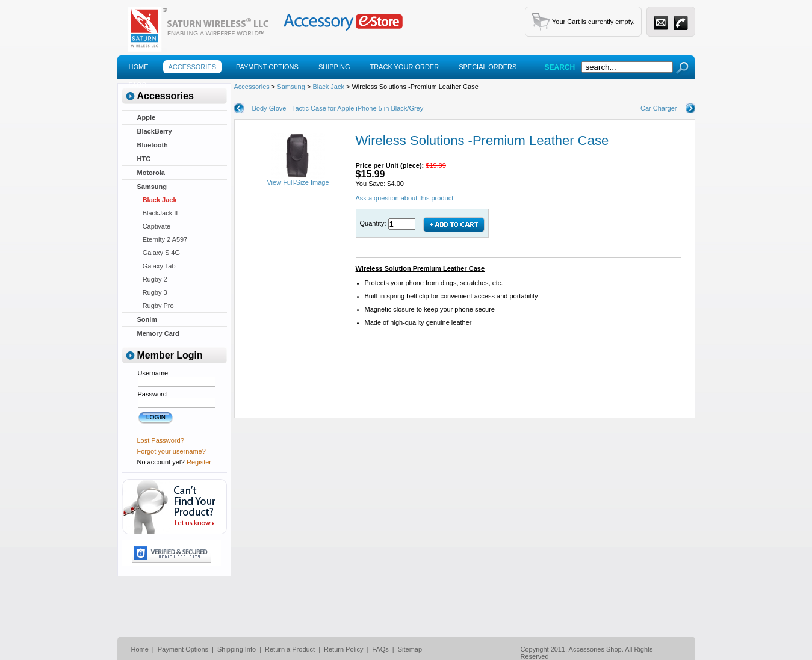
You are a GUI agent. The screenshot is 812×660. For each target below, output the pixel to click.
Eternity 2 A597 (163, 239)
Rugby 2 (152, 279)
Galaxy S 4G (159, 253)
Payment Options (267, 67)
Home (139, 67)
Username (153, 373)
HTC (144, 159)
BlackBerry (155, 131)
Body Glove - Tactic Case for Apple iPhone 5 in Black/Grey (338, 108)
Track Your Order (404, 67)
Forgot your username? (172, 451)
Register (199, 462)
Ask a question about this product (405, 198)
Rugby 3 (152, 292)
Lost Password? (161, 440)
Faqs (138, 85)
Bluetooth (153, 145)
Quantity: (374, 223)
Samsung (152, 187)
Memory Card (158, 333)
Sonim (147, 319)
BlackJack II (158, 213)
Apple (147, 117)
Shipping (334, 67)
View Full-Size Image (298, 179)
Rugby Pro (156, 306)
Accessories (192, 67)
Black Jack (157, 200)
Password (152, 394)
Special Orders (488, 67)
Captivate (154, 226)
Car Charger (659, 108)
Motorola (151, 173)
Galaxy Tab (157, 266)
